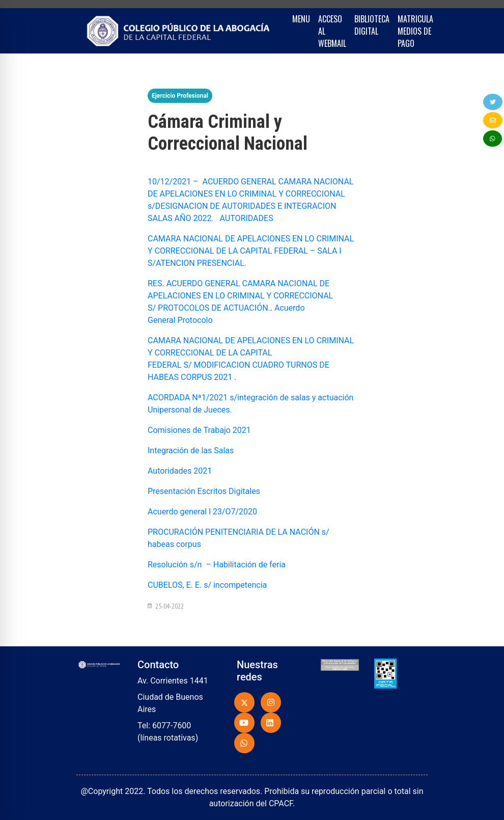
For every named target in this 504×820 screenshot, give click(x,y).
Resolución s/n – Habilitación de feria (217, 565)
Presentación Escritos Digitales (204, 491)
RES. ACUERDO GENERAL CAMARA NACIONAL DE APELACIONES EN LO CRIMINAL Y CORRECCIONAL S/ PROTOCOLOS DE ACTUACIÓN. (240, 296)
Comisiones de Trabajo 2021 (199, 430)
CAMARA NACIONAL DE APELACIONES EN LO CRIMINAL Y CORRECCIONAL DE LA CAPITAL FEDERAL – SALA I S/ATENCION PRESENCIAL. (251, 251)
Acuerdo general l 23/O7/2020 (202, 512)
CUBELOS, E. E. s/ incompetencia (207, 585)
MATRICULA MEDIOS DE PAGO (415, 31)
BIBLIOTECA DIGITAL (372, 25)
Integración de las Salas (191, 450)
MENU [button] (301, 19)
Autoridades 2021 (181, 471)
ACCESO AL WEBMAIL (332, 31)
